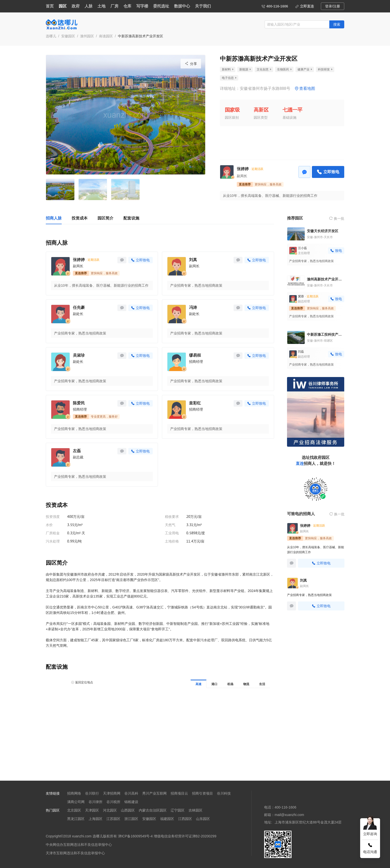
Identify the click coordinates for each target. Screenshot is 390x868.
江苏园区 (113, 819)
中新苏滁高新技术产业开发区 (141, 36)
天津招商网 (112, 793)
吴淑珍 (79, 355)
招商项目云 (179, 793)
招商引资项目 (202, 793)
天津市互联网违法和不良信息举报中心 (75, 853)
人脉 (89, 6)
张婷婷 (243, 169)
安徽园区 (68, 36)
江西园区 (185, 819)
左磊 (77, 451)
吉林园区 (195, 810)
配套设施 (131, 218)
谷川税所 (113, 802)
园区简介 (105, 218)
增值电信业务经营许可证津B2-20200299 (185, 836)
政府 (76, 6)
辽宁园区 (178, 810)
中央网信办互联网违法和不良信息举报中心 (79, 845)
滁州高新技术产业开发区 (326, 279)
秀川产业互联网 (154, 793)
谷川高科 (131, 793)
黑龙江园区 (76, 819)
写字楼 (142, 6)
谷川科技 (224, 793)
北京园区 (74, 810)
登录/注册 (333, 6)
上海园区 (96, 819)
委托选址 (161, 6)
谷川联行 (92, 793)
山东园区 (203, 819)
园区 (63, 6)
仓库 (127, 6)
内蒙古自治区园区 (153, 810)
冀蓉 (301, 296)
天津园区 (92, 810)
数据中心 (182, 6)
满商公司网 (76, 802)
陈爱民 (79, 403)
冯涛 (193, 307)
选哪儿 (51, 36)
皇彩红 (195, 403)
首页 (50, 6)
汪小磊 (302, 248)
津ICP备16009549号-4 (135, 836)
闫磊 (301, 352)
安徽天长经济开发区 (323, 231)
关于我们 (203, 6)
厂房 (114, 6)
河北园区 (110, 810)
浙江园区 (131, 819)
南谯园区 (106, 36)
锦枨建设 (131, 802)
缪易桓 (195, 355)
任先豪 (79, 307)
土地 (101, 6)
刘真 (193, 260)
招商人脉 (54, 218)
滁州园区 (87, 36)
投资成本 (80, 218)
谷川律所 (96, 802)
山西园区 (128, 810)
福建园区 (167, 819)
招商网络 (74, 793)
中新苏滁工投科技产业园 (326, 334)
